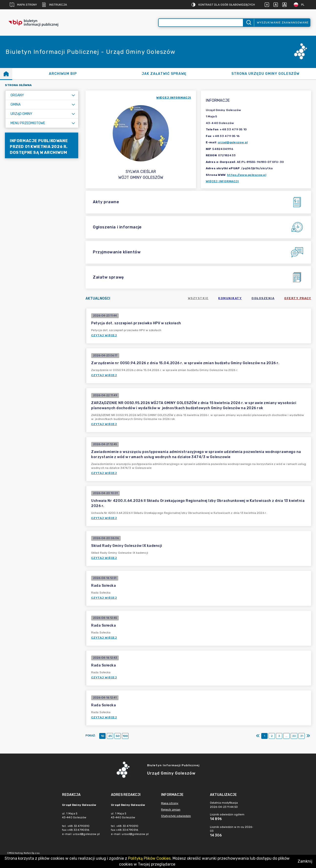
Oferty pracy (298, 298)
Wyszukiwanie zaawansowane (283, 23)
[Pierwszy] (258, 736)
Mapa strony (23, 5)
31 (302, 736)
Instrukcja (54, 5)
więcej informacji (174, 98)
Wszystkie (198, 298)
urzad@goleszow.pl (233, 142)
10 (103, 736)
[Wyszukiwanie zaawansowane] (201, 23)
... (287, 736)
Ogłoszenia (263, 298)
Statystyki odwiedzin (176, 816)
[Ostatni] (308, 736)
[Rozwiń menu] (73, 95)
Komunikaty (230, 298)
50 (118, 736)
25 (110, 736)
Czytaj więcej (104, 335)
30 (294, 736)
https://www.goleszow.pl (247, 175)
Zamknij (305, 861)
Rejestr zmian (171, 810)
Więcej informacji (222, 181)
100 (125, 736)
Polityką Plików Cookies (149, 858)
